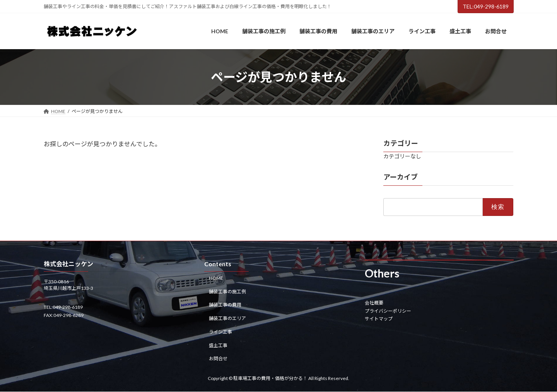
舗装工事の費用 (225, 305)
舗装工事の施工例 (227, 292)
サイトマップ (379, 319)
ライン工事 (220, 332)
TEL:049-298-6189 (486, 6)
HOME (216, 278)
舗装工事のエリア (227, 318)
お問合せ (218, 359)
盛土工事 (218, 345)
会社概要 (374, 303)
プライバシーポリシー (388, 311)
